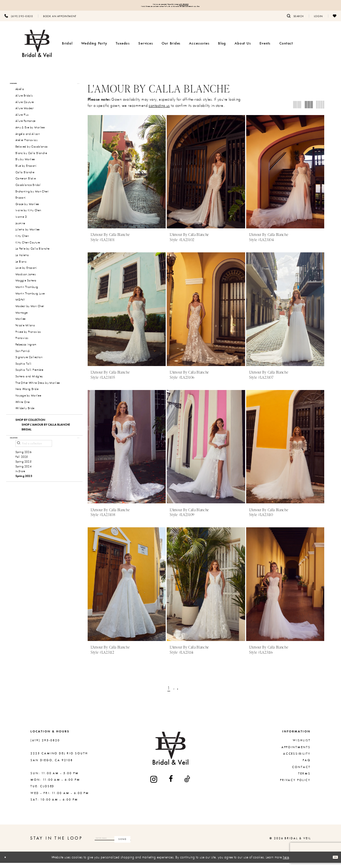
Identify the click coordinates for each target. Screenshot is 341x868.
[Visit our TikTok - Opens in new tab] (187, 784)
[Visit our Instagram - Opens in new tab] (154, 784)
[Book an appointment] (60, 21)
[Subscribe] (171, 843)
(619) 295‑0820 (203, 6)
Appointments (296, 752)
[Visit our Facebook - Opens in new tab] (171, 784)
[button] (318, 21)
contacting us (159, 111)
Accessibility (297, 759)
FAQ (307, 765)
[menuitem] (60, 21)
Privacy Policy (295, 785)
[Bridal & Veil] (37, 49)
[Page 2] (174, 693)
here (286, 862)
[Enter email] (137, 843)
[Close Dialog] (8, 863)
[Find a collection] (34, 461)
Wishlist (302, 745)
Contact (301, 772)
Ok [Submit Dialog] (332, 862)
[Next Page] (181, 693)
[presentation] (127, 177)
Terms (304, 779)
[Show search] (295, 21)
